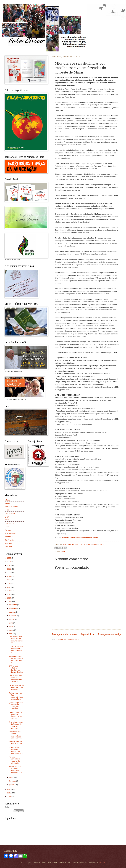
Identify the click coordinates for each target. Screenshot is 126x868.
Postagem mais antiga (110, 634)
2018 (9, 587)
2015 (9, 598)
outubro (12, 612)
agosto (12, 619)
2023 (9, 569)
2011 (9, 797)
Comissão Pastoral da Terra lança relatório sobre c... (16, 650)
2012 (9, 793)
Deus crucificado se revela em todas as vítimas (16, 687)
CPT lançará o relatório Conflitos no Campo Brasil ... (16, 669)
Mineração (9, 537)
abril (11, 634)
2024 (9, 565)
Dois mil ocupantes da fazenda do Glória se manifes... (16, 725)
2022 (9, 573)
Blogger (102, 863)
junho (11, 626)
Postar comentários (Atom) (68, 640)
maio (11, 630)
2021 (9, 576)
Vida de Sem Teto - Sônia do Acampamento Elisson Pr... (16, 679)
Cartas (7, 503)
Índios (7, 520)
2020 (9, 580)
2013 (9, 789)
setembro (13, 616)
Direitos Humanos (11, 507)
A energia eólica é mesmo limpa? (15, 743)
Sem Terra (8, 543)
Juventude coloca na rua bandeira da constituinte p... (16, 659)
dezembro (13, 605)
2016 (9, 594)
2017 (9, 591)
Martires (8, 530)
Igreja (7, 517)
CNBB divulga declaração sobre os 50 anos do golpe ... (16, 750)
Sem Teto (8, 547)
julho (11, 623)
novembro (13, 608)
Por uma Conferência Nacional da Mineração (14, 760)
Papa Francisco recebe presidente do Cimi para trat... (16, 735)
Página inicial (87, 634)
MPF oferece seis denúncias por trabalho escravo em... (16, 640)
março (12, 777)
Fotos (7, 510)
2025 (9, 562)
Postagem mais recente (64, 634)
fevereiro (13, 781)
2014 (9, 602)
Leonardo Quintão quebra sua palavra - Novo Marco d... (16, 715)
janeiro (12, 785)
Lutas (63, 551)
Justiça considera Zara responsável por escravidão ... (16, 696)
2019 (9, 584)
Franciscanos (10, 513)
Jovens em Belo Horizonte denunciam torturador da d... (16, 770)
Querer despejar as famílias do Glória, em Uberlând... (16, 706)
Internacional (9, 523)
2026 (9, 558)
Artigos (7, 500)
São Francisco (10, 540)
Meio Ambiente (10, 533)
